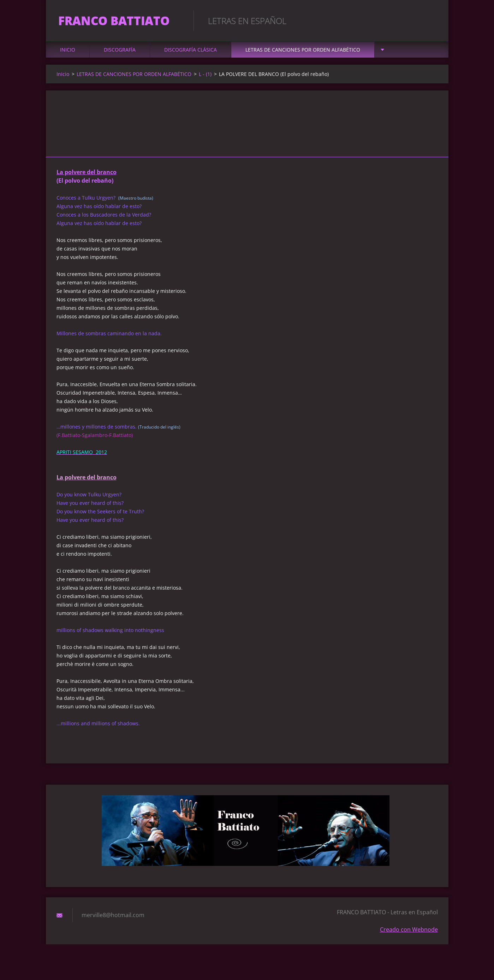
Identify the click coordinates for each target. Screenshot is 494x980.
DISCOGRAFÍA (120, 54)
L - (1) (205, 78)
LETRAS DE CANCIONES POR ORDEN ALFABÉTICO (303, 54)
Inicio (68, 54)
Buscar (430, 20)
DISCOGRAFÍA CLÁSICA (191, 54)
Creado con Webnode (409, 933)
